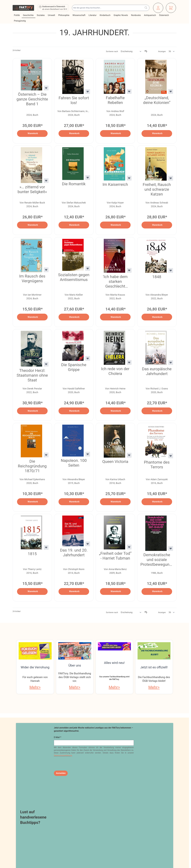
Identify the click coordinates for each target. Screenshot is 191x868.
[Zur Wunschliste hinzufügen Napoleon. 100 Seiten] (88, 454)
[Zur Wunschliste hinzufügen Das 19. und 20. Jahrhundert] (88, 544)
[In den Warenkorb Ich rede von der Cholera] (115, 411)
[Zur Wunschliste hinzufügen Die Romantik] (88, 178)
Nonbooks (136, 15)
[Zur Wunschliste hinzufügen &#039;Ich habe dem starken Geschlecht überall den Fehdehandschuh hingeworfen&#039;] (129, 270)
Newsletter (45, 817)
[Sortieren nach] (131, 51)
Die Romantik (74, 184)
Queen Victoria (115, 462)
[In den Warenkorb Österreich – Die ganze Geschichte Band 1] (32, 134)
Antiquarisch (150, 15)
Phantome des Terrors (157, 465)
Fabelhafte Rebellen (115, 100)
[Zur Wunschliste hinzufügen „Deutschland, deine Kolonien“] (171, 91)
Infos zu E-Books (49, 837)
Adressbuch (86, 822)
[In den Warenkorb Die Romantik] (74, 225)
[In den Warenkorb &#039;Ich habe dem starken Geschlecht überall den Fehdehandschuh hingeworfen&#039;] (115, 317)
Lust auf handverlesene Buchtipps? (33, 752)
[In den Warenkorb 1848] (157, 317)
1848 (157, 277)
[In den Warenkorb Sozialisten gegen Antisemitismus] (74, 317)
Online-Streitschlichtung (53, 832)
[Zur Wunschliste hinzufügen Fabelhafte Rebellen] (129, 91)
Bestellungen (86, 817)
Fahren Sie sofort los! (74, 100)
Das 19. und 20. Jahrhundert (74, 553)
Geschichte (29, 15)
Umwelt (52, 15)
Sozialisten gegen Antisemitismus (74, 277)
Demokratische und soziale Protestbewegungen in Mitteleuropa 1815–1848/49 (157, 560)
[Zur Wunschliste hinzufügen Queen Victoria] (129, 455)
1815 (32, 554)
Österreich (164, 15)
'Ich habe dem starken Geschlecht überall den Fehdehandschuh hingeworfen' (115, 281)
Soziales (41, 15)
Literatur (93, 15)
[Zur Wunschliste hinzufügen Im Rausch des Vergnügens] (46, 270)
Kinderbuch (105, 15)
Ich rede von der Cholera (115, 371)
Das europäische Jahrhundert (157, 371)
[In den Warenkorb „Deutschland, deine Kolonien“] (157, 134)
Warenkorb (85, 827)
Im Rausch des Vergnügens (32, 279)
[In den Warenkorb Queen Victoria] (115, 502)
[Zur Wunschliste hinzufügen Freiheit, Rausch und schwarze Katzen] (171, 178)
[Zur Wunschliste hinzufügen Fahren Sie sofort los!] (88, 92)
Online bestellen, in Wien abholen (96, 789)
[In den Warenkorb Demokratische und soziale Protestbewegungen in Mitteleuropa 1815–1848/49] (157, 591)
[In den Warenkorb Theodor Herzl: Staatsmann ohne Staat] (32, 411)
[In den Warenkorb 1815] (32, 591)
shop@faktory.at (142, 830)
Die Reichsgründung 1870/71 (32, 466)
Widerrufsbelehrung (24, 822)
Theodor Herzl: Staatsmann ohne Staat (32, 375)
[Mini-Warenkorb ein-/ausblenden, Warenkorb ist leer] (171, 8)
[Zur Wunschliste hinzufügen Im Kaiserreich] (129, 178)
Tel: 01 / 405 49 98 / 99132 (148, 838)
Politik (17, 15)
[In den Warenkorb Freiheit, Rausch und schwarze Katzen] (157, 225)
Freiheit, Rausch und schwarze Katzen (157, 189)
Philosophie (64, 15)
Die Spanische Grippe (74, 367)
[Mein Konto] (158, 8)
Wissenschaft (79, 15)
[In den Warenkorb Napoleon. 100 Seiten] (74, 502)
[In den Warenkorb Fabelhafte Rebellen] (115, 134)
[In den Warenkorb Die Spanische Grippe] (74, 411)
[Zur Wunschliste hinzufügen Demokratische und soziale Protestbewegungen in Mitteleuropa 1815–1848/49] (171, 548)
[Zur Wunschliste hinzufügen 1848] (171, 270)
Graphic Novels (121, 15)
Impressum (19, 813)
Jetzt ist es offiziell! (154, 667)
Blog (42, 813)
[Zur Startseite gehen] (23, 8)
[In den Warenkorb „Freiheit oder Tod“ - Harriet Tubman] (115, 591)
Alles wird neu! (114, 663)
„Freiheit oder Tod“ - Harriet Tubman (115, 556)
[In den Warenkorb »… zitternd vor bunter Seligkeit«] (32, 225)
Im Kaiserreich (115, 184)
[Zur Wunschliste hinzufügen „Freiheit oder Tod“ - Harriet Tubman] (129, 547)
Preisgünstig (20, 21)
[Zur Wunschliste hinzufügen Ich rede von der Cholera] (129, 362)
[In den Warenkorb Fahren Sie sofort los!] (74, 134)
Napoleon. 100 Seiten (74, 463)
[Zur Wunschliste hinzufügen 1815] (46, 547)
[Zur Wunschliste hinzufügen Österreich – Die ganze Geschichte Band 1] (46, 88)
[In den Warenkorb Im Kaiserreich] (115, 225)
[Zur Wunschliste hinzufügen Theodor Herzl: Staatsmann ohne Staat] (46, 364)
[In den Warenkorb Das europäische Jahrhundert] (157, 411)
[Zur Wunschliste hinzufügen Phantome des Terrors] (171, 456)
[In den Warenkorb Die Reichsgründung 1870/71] (32, 502)
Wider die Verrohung (35, 667)
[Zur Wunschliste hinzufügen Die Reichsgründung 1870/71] (46, 455)
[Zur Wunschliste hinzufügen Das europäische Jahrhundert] (171, 363)
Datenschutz (20, 817)
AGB (15, 808)
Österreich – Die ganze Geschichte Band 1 (32, 99)
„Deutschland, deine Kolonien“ (157, 100)
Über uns (75, 665)
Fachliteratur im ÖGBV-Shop (28, 789)
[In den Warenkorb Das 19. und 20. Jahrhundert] (74, 591)
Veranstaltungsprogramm (162, 789)
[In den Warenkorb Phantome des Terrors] (157, 502)
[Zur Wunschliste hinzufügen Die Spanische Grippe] (88, 358)
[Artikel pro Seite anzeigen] (172, 51)
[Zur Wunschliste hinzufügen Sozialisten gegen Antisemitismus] (88, 268)
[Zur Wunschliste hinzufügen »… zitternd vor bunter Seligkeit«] (46, 181)
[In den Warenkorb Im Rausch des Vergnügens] (32, 317)
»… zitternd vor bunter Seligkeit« (32, 189)
